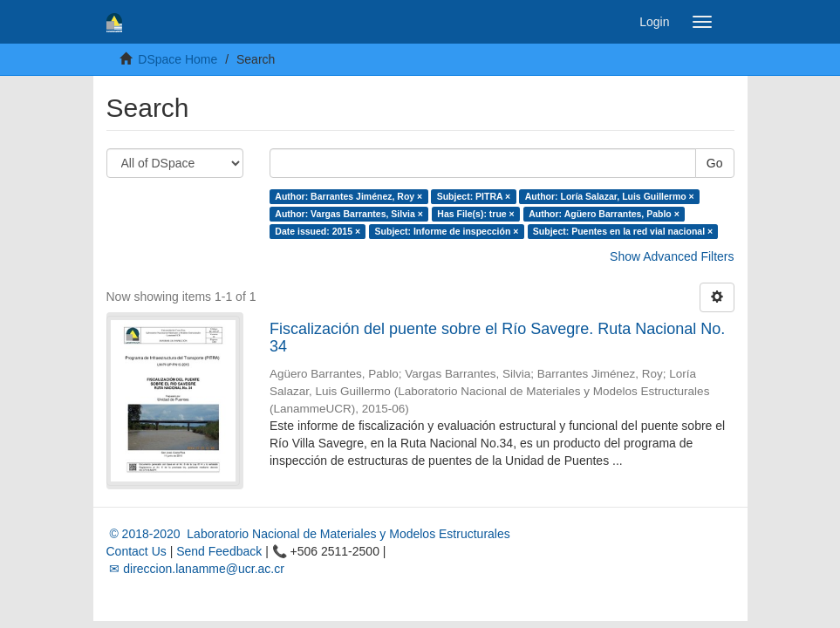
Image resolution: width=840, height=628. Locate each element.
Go (715, 163)
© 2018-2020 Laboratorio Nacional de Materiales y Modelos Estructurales (308, 534)
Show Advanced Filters (672, 256)
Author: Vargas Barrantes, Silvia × (349, 214)
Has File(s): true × (475, 214)
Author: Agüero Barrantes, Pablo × (604, 214)
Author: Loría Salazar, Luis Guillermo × (610, 196)
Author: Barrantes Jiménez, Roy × (348, 196)
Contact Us (137, 551)
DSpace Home (178, 59)
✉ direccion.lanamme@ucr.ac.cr (195, 569)
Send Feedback (219, 551)
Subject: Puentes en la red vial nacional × (623, 231)
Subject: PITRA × (474, 196)
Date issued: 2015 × (318, 231)
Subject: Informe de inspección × (447, 231)
